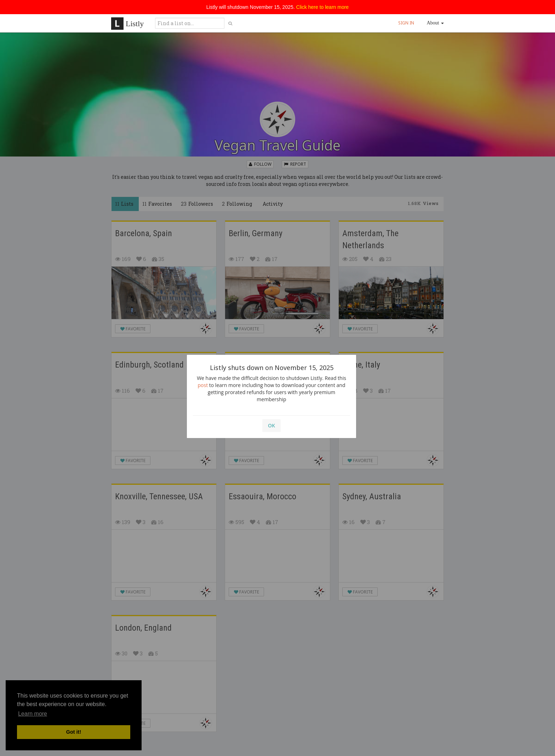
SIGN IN (406, 23)
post (203, 385)
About (436, 23)
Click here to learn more (323, 7)
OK (271, 425)
